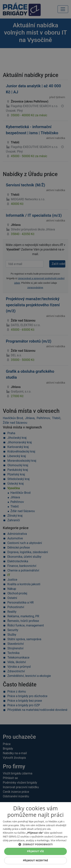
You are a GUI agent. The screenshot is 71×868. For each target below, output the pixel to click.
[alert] (35, 434)
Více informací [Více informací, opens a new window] (59, 840)
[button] (35, 844)
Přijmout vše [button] (35, 851)
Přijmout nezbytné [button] (35, 860)
